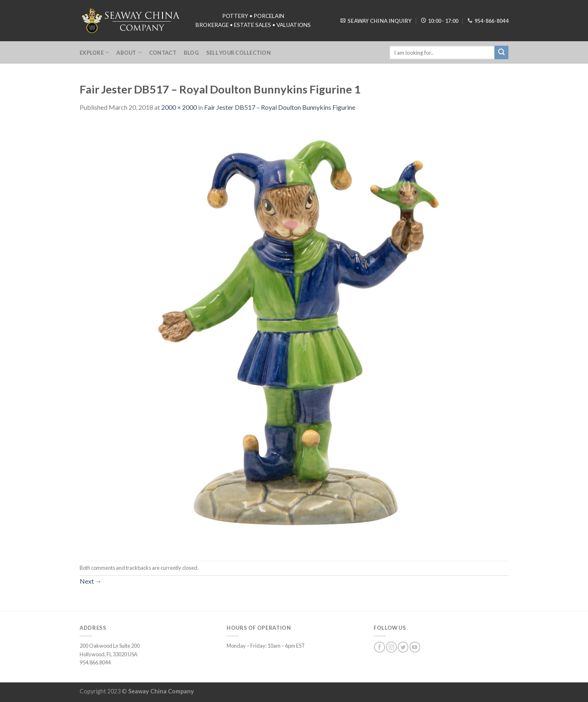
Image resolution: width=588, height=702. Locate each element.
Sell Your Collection (238, 53)
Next (91, 581)
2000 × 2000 (179, 107)
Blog (191, 53)
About (129, 52)
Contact (163, 53)
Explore (94, 52)
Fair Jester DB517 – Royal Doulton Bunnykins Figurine (280, 107)
